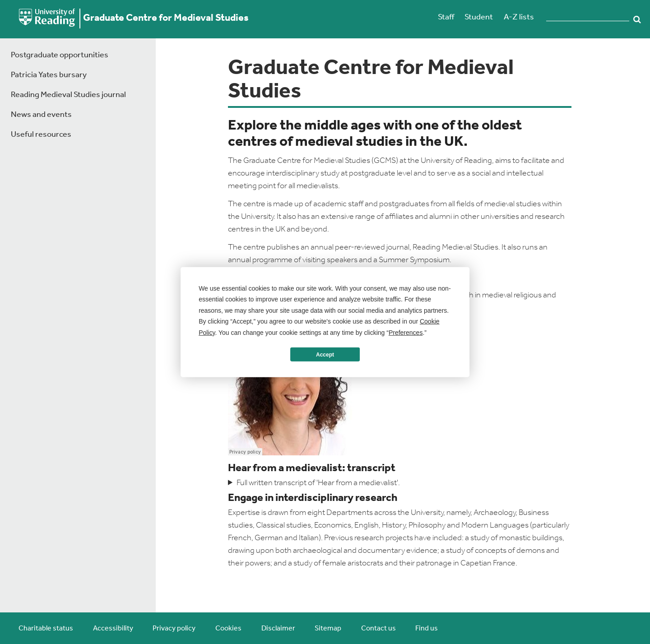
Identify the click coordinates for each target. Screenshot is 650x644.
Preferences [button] (406, 332)
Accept (325, 354)
